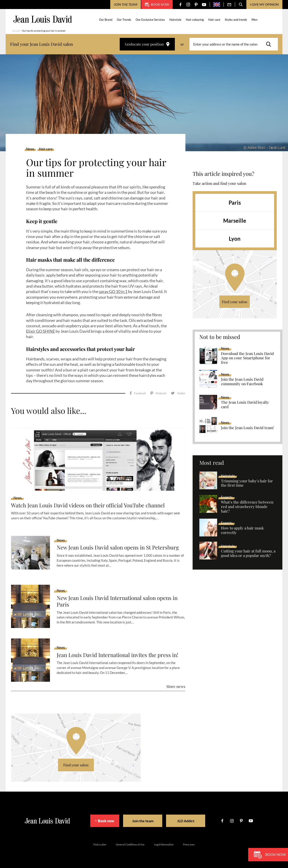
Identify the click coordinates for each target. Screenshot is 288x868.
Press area (189, 844)
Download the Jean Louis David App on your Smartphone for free (247, 358)
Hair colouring (195, 20)
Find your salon (235, 302)
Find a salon (100, 844)
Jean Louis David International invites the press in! (118, 654)
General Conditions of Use (130, 844)
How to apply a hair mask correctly (242, 530)
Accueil (16, 31)
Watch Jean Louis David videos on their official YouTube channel (88, 505)
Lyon (235, 239)
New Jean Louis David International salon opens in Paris (117, 601)
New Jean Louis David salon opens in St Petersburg (118, 547)
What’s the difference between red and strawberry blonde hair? (247, 507)
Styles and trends (236, 20)
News (30, 149)
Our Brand (106, 20)
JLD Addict (189, 820)
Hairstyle (176, 20)
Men (255, 20)
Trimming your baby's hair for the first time (247, 483)
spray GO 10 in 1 (113, 291)
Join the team (126, 4)
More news (176, 686)
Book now (157, 5)
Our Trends (124, 20)
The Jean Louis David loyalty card (245, 405)
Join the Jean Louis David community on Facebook (242, 382)
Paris (235, 203)
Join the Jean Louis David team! (247, 428)
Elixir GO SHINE (40, 331)
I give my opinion (264, 4)
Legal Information (164, 844)
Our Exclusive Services (151, 20)
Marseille (235, 221)
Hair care (215, 20)
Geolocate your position (147, 44)
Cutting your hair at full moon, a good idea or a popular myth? (248, 553)
